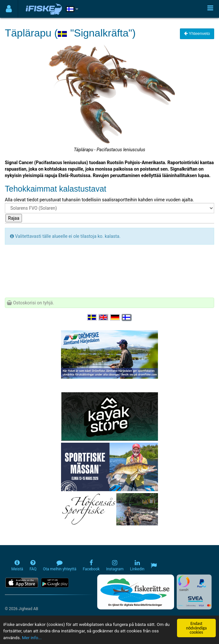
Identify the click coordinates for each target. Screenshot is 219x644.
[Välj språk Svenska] (92, 317)
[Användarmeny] (9, 9)
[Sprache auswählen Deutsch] (115, 317)
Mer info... (32, 638)
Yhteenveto (197, 33)
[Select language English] (104, 317)
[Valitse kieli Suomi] (127, 317)
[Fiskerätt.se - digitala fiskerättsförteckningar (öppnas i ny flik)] (136, 592)
